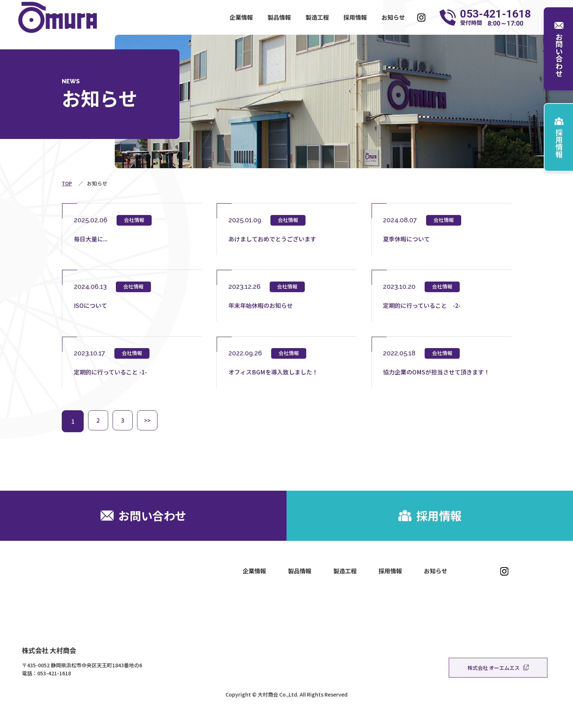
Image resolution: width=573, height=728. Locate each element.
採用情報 (355, 17)
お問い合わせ (559, 49)
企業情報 (241, 17)
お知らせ (393, 17)
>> (152, 431)
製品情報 (279, 17)
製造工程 (317, 17)
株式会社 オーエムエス (498, 686)
